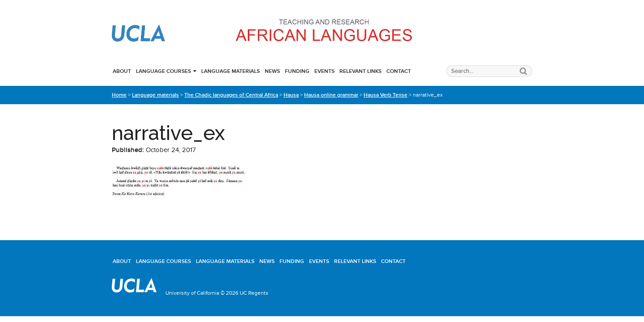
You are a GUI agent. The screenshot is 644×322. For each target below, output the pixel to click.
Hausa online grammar (331, 95)
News (272, 71)
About (122, 71)
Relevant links (360, 71)
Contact (399, 71)
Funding (297, 71)
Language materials (231, 71)
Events (324, 71)
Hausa (291, 95)
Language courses (163, 71)
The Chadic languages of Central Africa (231, 95)
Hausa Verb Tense (386, 95)
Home (119, 95)
